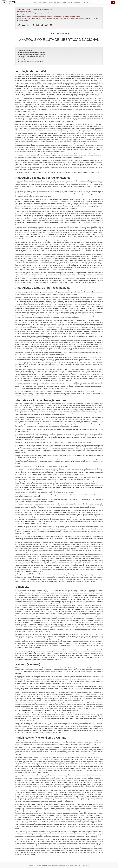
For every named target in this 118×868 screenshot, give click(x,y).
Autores (49, 865)
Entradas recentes (64, 865)
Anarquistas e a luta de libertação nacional (31, 54)
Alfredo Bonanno (26, 11)
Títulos (44, 865)
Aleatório (32, 865)
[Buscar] (102, 2)
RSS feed (38, 865)
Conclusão (21, 58)
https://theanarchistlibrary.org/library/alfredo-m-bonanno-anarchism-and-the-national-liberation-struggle (51, 17)
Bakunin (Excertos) (24, 60)
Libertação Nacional (48, 13)
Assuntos (55, 865)
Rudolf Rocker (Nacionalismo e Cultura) (31, 62)
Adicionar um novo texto (82, 865)
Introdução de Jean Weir (26, 50)
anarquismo (27, 13)
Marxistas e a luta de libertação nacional (31, 56)
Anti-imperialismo (36, 13)
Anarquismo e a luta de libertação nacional (32, 52)
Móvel (72, 865)
